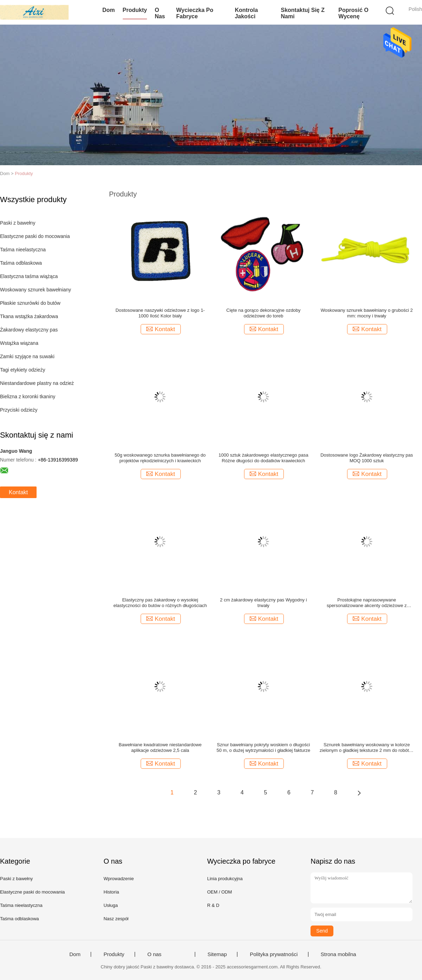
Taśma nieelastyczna (23, 250)
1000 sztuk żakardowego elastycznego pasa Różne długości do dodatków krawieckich (264, 458)
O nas (160, 13)
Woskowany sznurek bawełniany (36, 290)
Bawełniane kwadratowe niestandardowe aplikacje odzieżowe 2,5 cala (160, 747)
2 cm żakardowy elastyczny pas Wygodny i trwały (264, 603)
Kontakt (18, 492)
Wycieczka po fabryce (195, 13)
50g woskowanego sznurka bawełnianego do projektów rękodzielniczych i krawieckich (160, 458)
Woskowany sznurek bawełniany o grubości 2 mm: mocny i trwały (367, 313)
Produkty (135, 10)
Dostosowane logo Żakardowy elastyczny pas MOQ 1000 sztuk (367, 458)
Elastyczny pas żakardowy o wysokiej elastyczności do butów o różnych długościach (160, 603)
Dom (109, 10)
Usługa (110, 905)
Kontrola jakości (247, 13)
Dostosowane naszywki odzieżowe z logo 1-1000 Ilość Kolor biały (160, 313)
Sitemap (217, 954)
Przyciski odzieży (19, 410)
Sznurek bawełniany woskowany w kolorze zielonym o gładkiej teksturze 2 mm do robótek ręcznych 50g (367, 748)
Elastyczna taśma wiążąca (29, 276)
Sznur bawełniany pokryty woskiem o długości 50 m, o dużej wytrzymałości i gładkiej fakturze (264, 747)
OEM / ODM (220, 892)
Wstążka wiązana (19, 343)
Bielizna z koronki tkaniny (28, 396)
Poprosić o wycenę (353, 13)
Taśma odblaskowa (21, 263)
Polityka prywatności (274, 954)
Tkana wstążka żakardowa (29, 316)
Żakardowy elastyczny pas (29, 330)
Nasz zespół (116, 919)
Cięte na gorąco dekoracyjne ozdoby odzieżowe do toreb (264, 313)
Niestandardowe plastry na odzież (37, 383)
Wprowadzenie (119, 879)
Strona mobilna (338, 954)
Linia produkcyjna (225, 879)
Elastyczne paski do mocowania (35, 236)
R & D (213, 905)
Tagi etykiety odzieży (23, 370)
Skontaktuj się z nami (302, 13)
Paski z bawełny (18, 223)
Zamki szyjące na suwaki (27, 356)
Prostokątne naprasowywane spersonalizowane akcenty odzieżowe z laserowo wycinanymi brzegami (367, 603)
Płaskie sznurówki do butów (30, 303)
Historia (111, 892)
